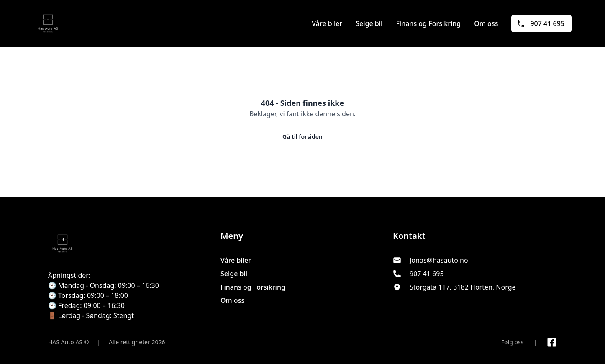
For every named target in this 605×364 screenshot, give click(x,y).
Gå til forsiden (302, 137)
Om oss (486, 23)
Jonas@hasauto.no (439, 260)
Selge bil (369, 23)
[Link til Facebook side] (552, 342)
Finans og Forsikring (428, 23)
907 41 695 (541, 23)
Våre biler (327, 23)
